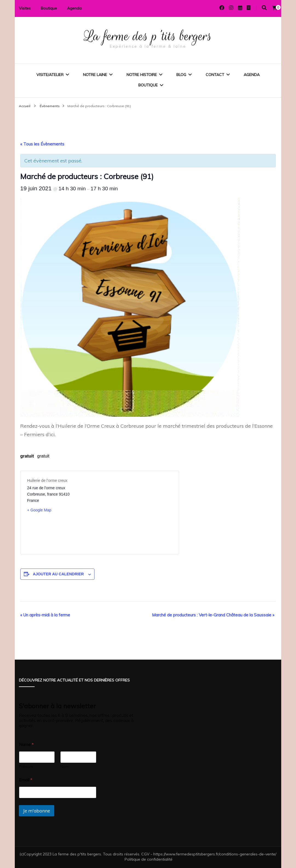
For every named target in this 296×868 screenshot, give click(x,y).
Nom (65, 767)
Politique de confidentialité (149, 859)
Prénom (26, 767)
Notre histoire (142, 75)
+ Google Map (39, 510)
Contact (215, 75)
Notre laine (95, 75)
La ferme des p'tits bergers (148, 36)
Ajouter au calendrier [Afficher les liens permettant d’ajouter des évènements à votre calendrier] (58, 574)
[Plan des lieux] (136, 512)
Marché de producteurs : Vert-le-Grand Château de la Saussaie (213, 615)
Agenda (74, 8)
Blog (181, 75)
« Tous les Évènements (42, 144)
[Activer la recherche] (264, 8)
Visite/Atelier (50, 75)
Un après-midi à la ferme (45, 615)
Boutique (49, 8)
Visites (25, 8)
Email (26, 780)
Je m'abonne (37, 811)
